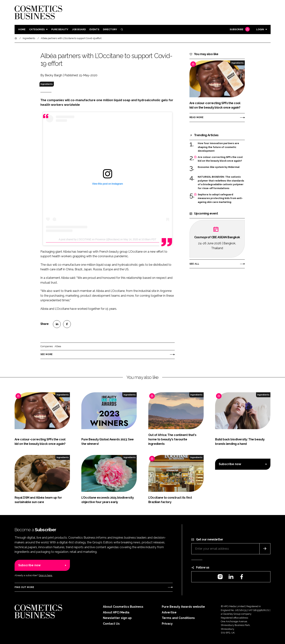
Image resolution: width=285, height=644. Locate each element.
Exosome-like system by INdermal (219, 167)
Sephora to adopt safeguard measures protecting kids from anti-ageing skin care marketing (220, 198)
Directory (110, 29)
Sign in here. (46, 575)
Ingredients (47, 84)
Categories (37, 29)
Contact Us (111, 624)
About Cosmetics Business (123, 607)
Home (22, 29)
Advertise (169, 612)
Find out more (24, 587)
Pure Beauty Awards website (183, 607)
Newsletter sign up (117, 618)
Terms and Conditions (178, 618)
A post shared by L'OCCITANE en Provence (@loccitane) (89, 239)
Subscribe (239, 30)
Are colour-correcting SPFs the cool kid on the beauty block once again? (220, 159)
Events (94, 29)
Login (260, 29)
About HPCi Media (116, 612)
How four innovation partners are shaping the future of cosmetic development (218, 147)
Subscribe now (230, 464)
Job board (79, 29)
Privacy (167, 624)
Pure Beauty (60, 29)
